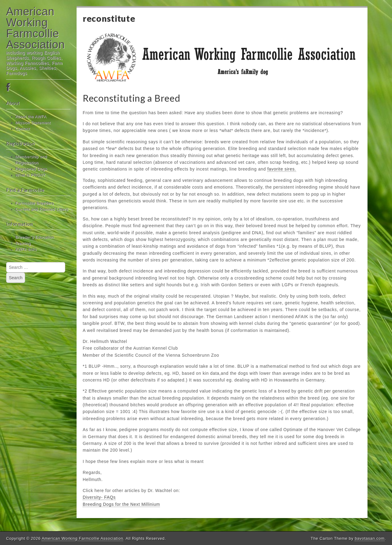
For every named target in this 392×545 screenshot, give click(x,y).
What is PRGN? (30, 175)
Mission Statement (33, 123)
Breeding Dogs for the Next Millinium (121, 504)
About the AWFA (31, 117)
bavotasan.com (369, 538)
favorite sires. (282, 169)
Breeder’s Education (35, 237)
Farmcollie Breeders (35, 203)
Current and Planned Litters (42, 209)
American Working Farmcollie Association (36, 28)
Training (23, 243)
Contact (23, 129)
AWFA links (26, 250)
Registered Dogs (31, 169)
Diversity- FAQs (99, 497)
